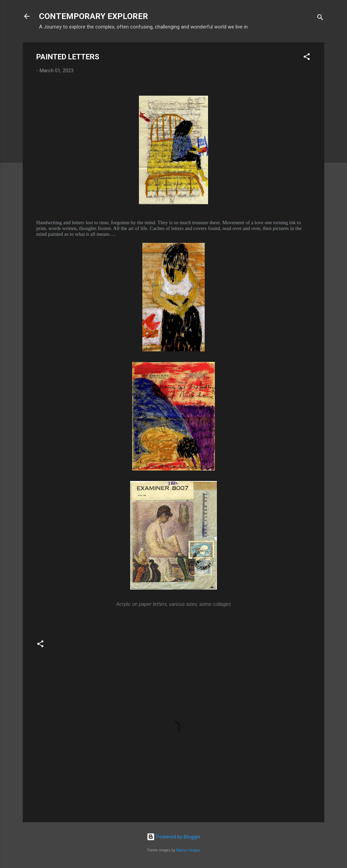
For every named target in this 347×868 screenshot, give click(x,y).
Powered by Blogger (174, 837)
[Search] (320, 18)
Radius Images (188, 850)
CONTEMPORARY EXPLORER (94, 16)
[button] (307, 58)
